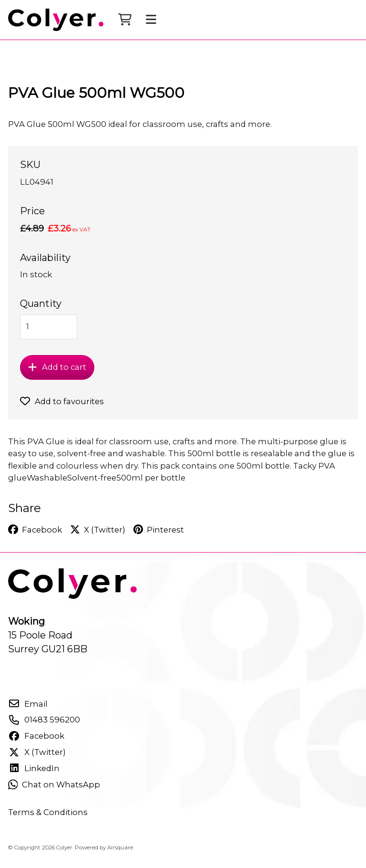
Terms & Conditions (48, 820)
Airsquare (120, 855)
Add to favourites (62, 409)
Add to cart (57, 375)
